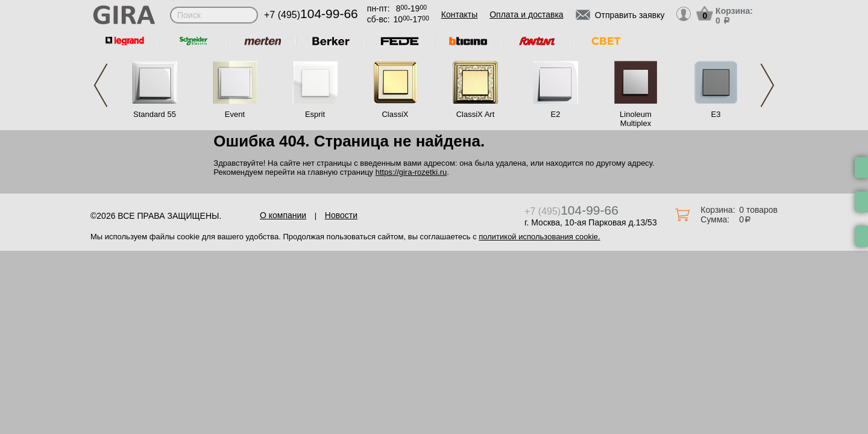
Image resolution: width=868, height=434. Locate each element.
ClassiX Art (476, 114)
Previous (101, 85)
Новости (341, 215)
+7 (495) (311, 15)
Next (767, 85)
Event (235, 114)
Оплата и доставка (526, 14)
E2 (556, 114)
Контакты (459, 14)
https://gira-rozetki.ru (411, 172)
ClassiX (395, 114)
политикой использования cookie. (539, 237)
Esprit (315, 114)
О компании (283, 215)
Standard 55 (155, 114)
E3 (716, 114)
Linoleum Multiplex (636, 119)
